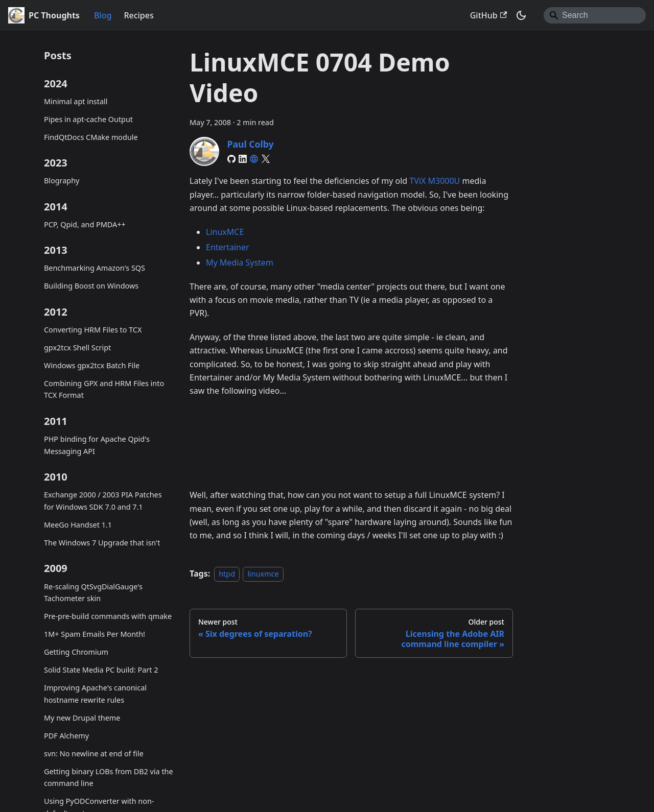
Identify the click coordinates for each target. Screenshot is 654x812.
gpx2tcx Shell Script (77, 348)
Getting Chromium (76, 652)
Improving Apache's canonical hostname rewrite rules (95, 694)
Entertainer (228, 247)
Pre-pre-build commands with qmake (108, 616)
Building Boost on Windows (91, 286)
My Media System (240, 262)
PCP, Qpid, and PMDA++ (85, 224)
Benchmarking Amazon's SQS (95, 268)
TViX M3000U (435, 181)
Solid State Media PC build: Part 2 (101, 670)
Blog (103, 15)
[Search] (595, 15)
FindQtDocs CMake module (91, 137)
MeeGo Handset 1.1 (78, 525)
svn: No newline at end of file (94, 754)
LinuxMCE (225, 232)
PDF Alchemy (66, 736)
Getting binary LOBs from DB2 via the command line (109, 778)
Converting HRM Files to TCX (93, 330)
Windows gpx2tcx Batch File (92, 365)
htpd (227, 574)
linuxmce (263, 574)
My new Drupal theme (82, 718)
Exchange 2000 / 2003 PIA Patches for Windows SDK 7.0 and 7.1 (103, 501)
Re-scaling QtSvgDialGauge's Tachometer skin (93, 593)
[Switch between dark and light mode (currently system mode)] (521, 15)
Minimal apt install (76, 101)
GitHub (488, 15)
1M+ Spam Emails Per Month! (95, 634)
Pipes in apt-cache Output (88, 119)
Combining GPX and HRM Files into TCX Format (104, 389)
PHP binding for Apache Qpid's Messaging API (97, 445)
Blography (62, 181)
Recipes (138, 15)
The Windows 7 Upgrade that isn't (102, 543)
